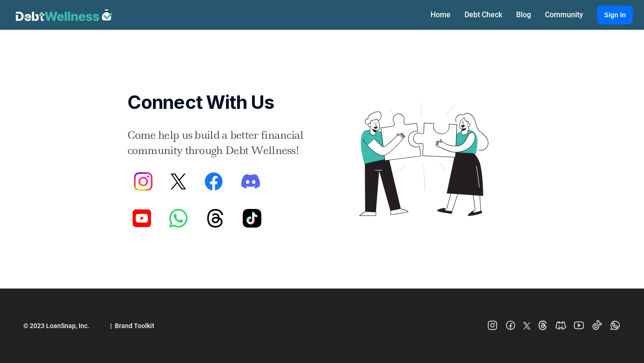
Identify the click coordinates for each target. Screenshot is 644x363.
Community (564, 15)
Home (441, 15)
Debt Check (483, 15)
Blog (524, 15)
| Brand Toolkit (132, 326)
